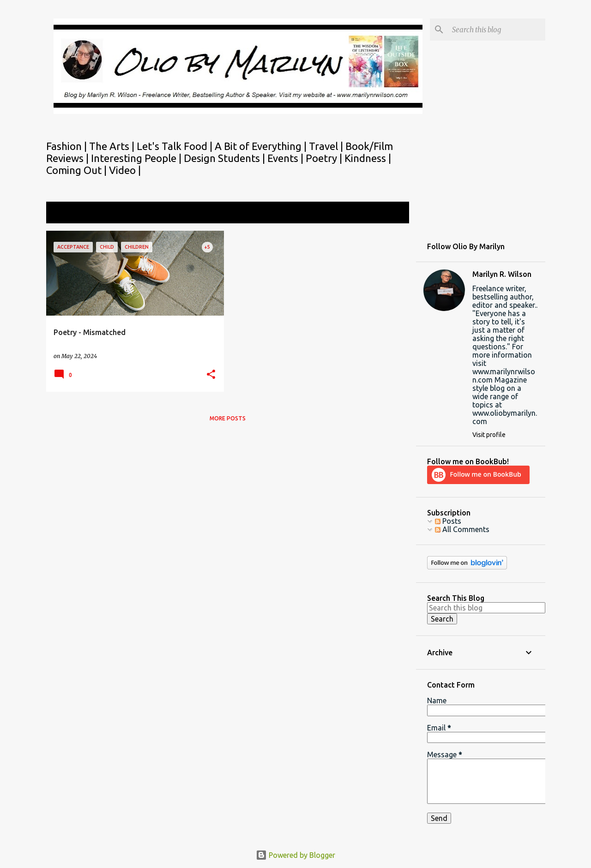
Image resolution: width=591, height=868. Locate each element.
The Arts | (113, 146)
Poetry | (325, 158)
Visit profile (489, 435)
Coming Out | (78, 170)
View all (390, 213)
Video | (125, 170)
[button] (211, 375)
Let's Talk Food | (176, 146)
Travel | (327, 146)
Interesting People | (137, 158)
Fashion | (68, 146)
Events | (286, 158)
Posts (448, 521)
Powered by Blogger (295, 855)
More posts (228, 418)
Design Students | (226, 158)
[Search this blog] (497, 30)
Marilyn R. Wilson (502, 274)
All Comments (462, 529)
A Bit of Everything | (262, 146)
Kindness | (368, 158)
